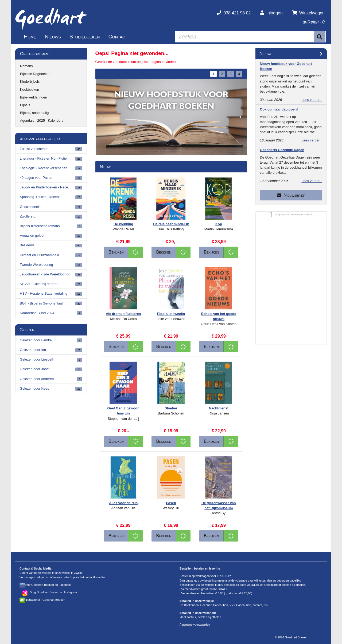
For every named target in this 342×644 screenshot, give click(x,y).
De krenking (123, 224)
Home (30, 37)
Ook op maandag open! (279, 109)
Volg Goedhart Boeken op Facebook (48, 585)
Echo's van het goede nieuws (219, 316)
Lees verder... (312, 100)
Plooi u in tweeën (171, 314)
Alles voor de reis (123, 503)
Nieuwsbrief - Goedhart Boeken (45, 600)
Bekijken (116, 252)
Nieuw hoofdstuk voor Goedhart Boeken (286, 66)
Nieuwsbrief (291, 195)
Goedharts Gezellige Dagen (282, 150)
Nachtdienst (219, 408)
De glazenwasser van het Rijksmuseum (219, 505)
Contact (118, 37)
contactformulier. (95, 577)
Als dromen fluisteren (123, 314)
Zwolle (78, 573)
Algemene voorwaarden (195, 625)
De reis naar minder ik (171, 224)
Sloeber (171, 408)
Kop (219, 224)
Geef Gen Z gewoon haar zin (123, 411)
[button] (102, 117)
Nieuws (53, 37)
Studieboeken (85, 37)
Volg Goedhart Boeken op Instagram (54, 592)
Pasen (171, 503)
